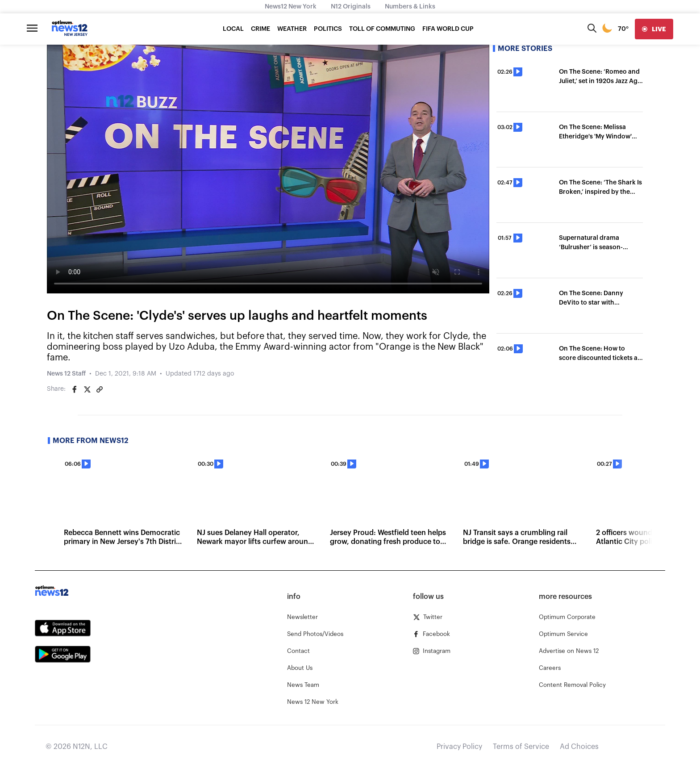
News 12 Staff (66, 374)
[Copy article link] (100, 389)
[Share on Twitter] (87, 389)
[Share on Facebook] (75, 389)
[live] (654, 29)
